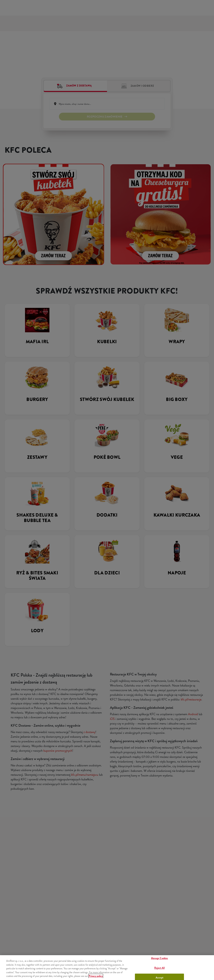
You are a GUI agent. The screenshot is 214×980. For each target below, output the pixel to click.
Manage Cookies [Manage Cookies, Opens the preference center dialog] (160, 958)
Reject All (159, 968)
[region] (107, 968)
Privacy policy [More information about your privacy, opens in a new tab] (96, 976)
